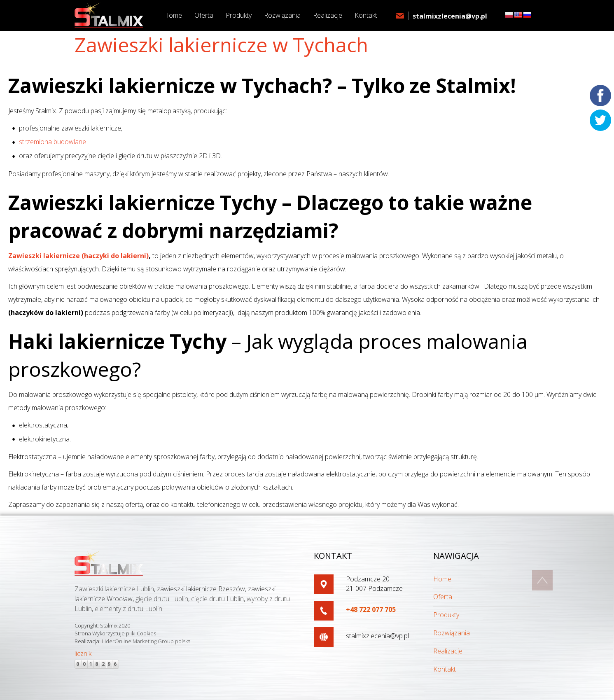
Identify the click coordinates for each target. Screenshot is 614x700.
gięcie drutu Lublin (162, 599)
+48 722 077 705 (371, 609)
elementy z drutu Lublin (128, 609)
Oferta (443, 597)
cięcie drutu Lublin (217, 599)
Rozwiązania (452, 633)
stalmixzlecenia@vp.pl (450, 16)
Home (442, 579)
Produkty (446, 615)
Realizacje (448, 651)
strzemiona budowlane (53, 142)
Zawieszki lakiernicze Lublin (114, 589)
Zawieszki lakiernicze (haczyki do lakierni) (78, 256)
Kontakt (445, 669)
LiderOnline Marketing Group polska (146, 641)
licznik (83, 653)
